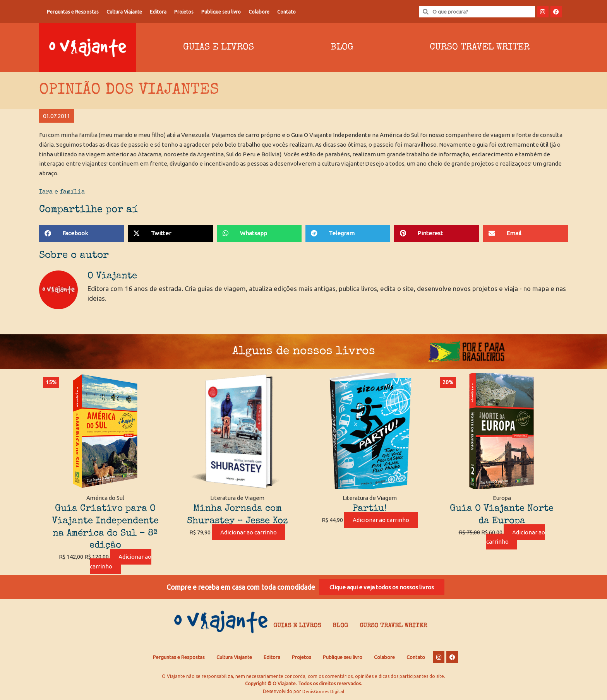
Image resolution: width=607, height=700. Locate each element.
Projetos (184, 12)
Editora (158, 12)
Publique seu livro (221, 12)
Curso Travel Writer (480, 48)
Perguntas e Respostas (73, 12)
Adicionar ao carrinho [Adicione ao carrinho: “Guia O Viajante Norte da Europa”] (516, 537)
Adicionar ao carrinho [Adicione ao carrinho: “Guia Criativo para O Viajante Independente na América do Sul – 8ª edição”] (121, 561)
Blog (342, 48)
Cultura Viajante (124, 12)
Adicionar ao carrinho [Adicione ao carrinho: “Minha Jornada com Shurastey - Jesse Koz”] (249, 532)
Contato (286, 12)
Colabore (259, 12)
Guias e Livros (219, 48)
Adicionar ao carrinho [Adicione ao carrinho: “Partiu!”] (381, 520)
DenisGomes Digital (323, 692)
